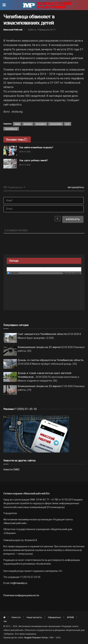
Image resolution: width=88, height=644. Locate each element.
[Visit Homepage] (46, 5)
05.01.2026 (25, 152)
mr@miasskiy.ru (19, 583)
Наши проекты (34, 617)
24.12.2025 (25, 165)
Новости (16, 617)
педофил (41, 124)
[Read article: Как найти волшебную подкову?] (10, 151)
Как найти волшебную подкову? (36, 147)
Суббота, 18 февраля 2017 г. (42, 30)
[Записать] (73, 219)
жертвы (28, 124)
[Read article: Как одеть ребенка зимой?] (10, 164)
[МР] (36, 434)
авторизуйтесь (76, 187)
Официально (54, 617)
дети (17, 124)
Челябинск (11, 129)
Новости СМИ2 (11, 469)
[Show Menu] (4, 5)
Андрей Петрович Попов (36, 638)
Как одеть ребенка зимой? (33, 160)
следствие (56, 124)
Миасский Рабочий (13, 30)
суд (67, 124)
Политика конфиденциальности (21, 595)
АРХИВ (70, 617)
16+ (5, 621)
